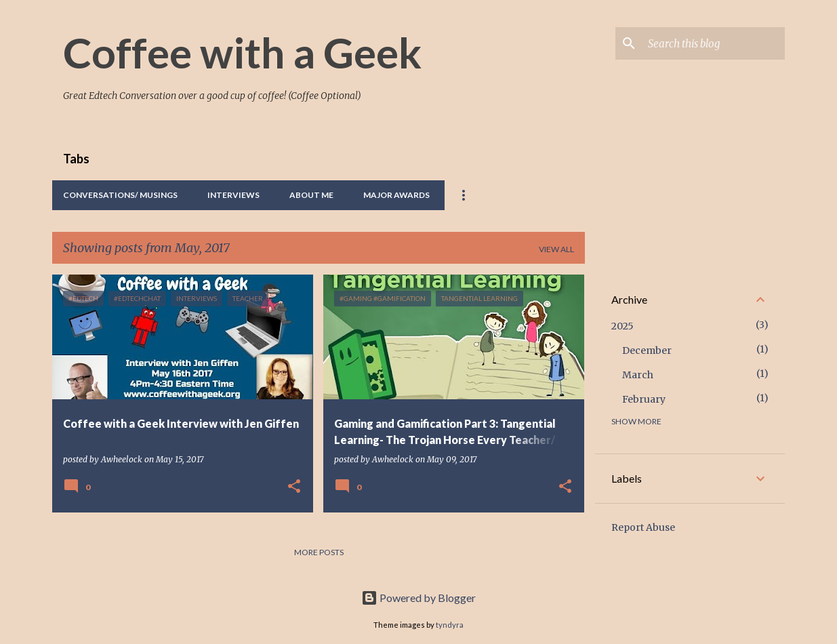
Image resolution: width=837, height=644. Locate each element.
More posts (319, 552)
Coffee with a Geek (242, 52)
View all (556, 249)
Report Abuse (643, 527)
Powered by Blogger (418, 598)
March (638, 375)
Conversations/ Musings (120, 195)
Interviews (233, 195)
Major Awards (396, 195)
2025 (622, 326)
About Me (311, 195)
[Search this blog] (714, 43)
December (647, 350)
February (644, 399)
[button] (294, 487)
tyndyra (450, 625)
